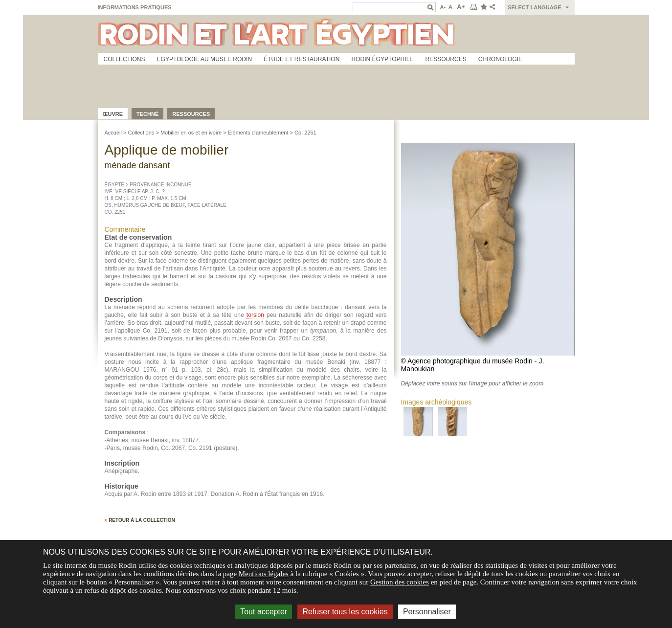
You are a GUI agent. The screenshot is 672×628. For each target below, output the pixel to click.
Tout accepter (264, 612)
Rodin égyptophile (382, 59)
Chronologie (500, 59)
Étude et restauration (302, 59)
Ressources (446, 59)
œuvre (113, 114)
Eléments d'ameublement (258, 133)
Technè (147, 114)
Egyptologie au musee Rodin (205, 59)
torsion (255, 315)
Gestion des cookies (400, 582)
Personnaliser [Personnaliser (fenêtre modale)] (427, 612)
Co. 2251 (305, 133)
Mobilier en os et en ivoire (191, 133)
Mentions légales (264, 574)
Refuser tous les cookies (345, 612)
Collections (124, 59)
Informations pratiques (135, 7)
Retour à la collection (140, 520)
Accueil (113, 133)
